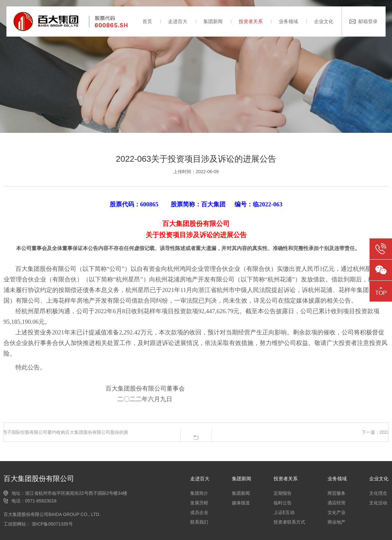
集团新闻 (213, 21)
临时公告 (283, 503)
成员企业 (199, 512)
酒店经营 (337, 503)
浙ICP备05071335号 (52, 524)
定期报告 (283, 493)
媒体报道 (241, 503)
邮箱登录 (368, 21)
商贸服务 (337, 493)
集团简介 (199, 493)
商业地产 (337, 522)
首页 (147, 21)
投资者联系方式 (289, 522)
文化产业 (337, 512)
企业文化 (324, 21)
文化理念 (378, 493)
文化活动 (378, 503)
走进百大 (178, 21)
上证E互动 (284, 512)
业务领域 (288, 21)
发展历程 (199, 503)
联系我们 (199, 522)
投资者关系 (251, 21)
